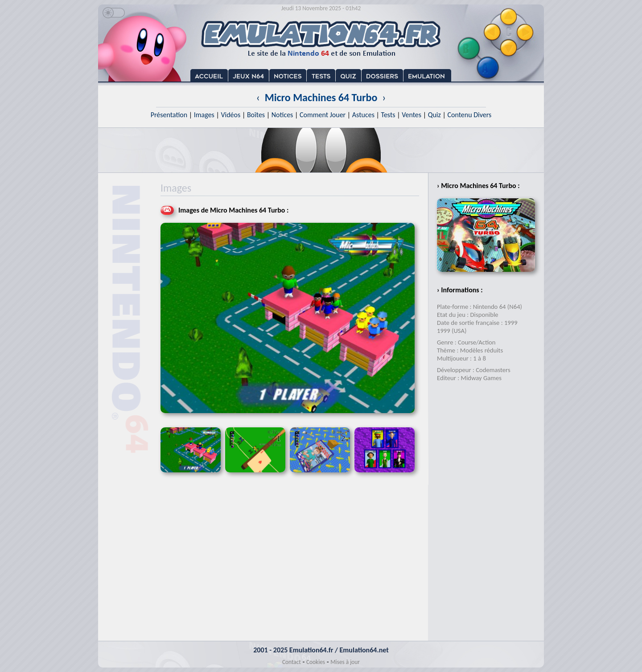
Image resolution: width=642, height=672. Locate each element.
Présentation (169, 115)
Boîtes (256, 115)
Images (204, 115)
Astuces (363, 115)
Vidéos (230, 115)
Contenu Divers (469, 115)
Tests (388, 115)
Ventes (412, 115)
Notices (282, 115)
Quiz (434, 115)
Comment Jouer (323, 115)
